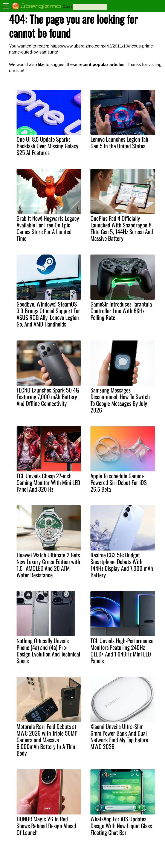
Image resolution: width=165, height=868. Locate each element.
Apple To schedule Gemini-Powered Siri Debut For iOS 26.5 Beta (119, 482)
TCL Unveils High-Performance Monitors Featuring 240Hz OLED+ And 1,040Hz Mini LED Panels (122, 651)
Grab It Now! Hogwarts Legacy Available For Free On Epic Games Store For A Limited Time (48, 228)
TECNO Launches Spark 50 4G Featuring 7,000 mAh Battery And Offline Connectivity (48, 397)
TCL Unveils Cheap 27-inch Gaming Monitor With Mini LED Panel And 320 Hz (48, 482)
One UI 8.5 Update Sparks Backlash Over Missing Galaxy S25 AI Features (47, 146)
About (111, 853)
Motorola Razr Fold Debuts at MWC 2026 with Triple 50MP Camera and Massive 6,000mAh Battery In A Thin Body (47, 740)
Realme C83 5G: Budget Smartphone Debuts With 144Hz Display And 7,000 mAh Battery (122, 565)
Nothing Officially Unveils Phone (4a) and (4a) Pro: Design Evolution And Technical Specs (48, 651)
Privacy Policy (116, 863)
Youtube (140, 853)
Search (68, 6)
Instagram (141, 858)
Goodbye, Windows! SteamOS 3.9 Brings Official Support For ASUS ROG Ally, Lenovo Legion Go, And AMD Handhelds (48, 314)
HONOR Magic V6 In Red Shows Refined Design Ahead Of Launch (46, 825)
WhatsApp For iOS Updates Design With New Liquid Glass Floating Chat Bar (121, 825)
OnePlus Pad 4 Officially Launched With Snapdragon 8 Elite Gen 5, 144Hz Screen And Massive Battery (122, 228)
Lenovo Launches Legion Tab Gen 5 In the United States (119, 142)
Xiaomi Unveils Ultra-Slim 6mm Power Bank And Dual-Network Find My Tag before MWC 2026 (119, 736)
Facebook (141, 863)
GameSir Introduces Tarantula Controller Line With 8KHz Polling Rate (121, 311)
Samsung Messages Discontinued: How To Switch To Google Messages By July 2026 (120, 400)
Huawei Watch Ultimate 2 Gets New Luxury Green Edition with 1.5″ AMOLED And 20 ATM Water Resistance (48, 565)
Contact (112, 858)
